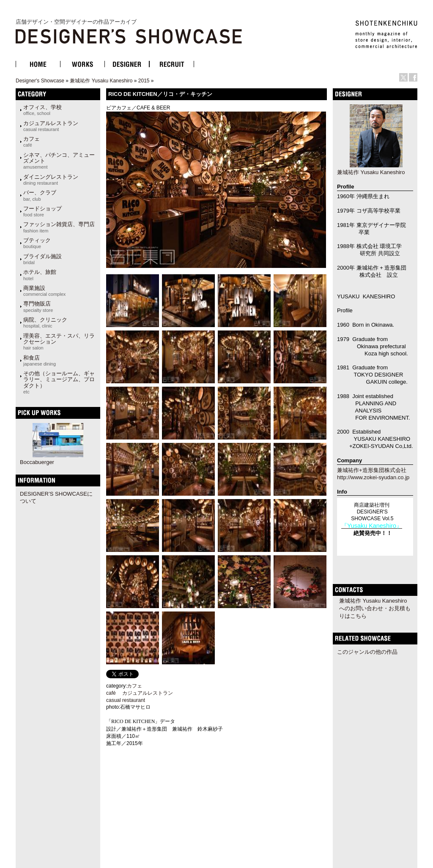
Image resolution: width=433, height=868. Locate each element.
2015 (144, 81)
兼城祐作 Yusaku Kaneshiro (101, 81)
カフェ (32, 142)
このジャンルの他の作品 (367, 652)
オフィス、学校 (42, 110)
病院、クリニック (45, 322)
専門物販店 (38, 306)
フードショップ (42, 211)
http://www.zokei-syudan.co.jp (373, 477)
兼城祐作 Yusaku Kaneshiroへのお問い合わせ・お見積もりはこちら (375, 608)
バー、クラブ (40, 195)
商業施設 (44, 291)
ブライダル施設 (42, 259)
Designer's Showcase (40, 81)
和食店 (40, 360)
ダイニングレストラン (51, 180)
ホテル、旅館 (40, 275)
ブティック (37, 243)
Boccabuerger (37, 462)
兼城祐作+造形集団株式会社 (372, 470)
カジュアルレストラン (51, 126)
